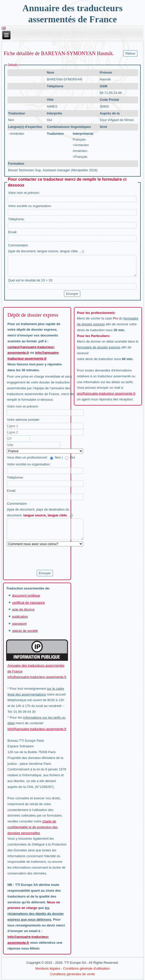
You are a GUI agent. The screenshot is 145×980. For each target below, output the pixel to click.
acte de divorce (23, 609)
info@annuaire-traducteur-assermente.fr (37, 677)
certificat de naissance (28, 603)
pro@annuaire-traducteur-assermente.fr (106, 393)
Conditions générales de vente (73, 974)
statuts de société (25, 631)
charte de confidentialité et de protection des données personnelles (32, 827)
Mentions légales (48, 968)
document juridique (26, 595)
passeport (19, 624)
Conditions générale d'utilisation (86, 968)
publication (20, 616)
